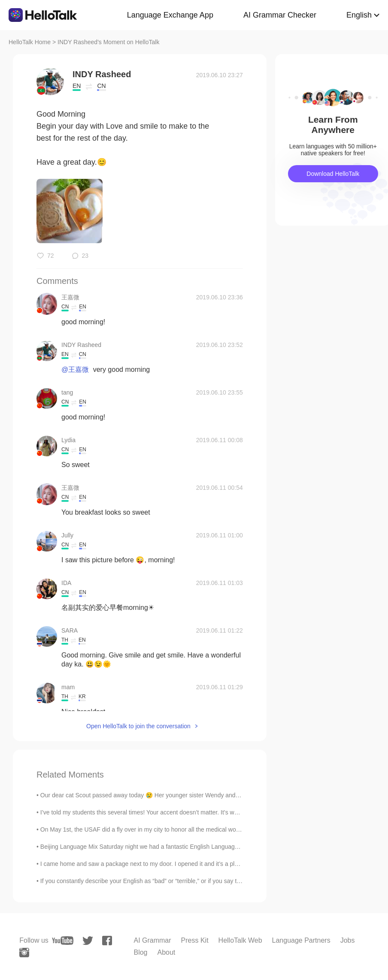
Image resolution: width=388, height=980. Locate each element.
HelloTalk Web (240, 940)
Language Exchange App (170, 15)
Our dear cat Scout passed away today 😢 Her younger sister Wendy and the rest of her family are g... (176, 795)
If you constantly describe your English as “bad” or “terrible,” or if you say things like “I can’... (163, 881)
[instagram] (24, 953)
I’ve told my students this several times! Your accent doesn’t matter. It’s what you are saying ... (165, 812)
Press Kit (195, 940)
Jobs (348, 940)
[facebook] (107, 941)
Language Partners (301, 940)
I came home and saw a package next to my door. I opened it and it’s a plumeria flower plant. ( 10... (172, 864)
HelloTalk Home (30, 42)
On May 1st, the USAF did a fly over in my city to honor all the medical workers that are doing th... (170, 829)
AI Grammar (152, 940)
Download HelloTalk (333, 174)
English (359, 15)
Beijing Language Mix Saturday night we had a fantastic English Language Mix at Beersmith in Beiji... (175, 847)
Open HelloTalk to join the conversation (138, 726)
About (166, 952)
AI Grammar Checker (280, 15)
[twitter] (88, 941)
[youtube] (63, 941)
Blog (140, 952)
